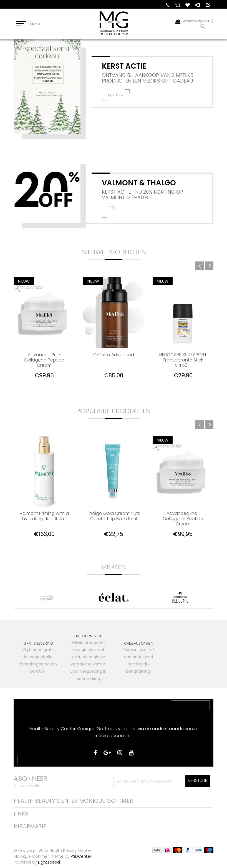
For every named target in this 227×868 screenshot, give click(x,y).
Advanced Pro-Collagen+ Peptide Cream (44, 360)
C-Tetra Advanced (114, 355)
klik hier (116, 95)
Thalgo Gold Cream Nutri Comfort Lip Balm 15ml (113, 516)
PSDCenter (81, 856)
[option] (44, 332)
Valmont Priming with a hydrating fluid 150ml (44, 516)
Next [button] (209, 266)
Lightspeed (49, 862)
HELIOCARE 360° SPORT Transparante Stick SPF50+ (183, 360)
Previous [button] (200, 266)
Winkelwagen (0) (194, 21)
